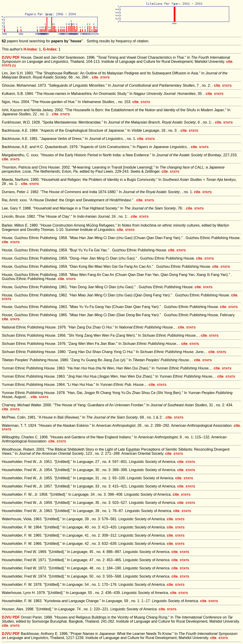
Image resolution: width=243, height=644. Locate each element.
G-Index (50, 49)
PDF (16, 57)
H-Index (30, 49)
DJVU (7, 57)
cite (229, 62)
